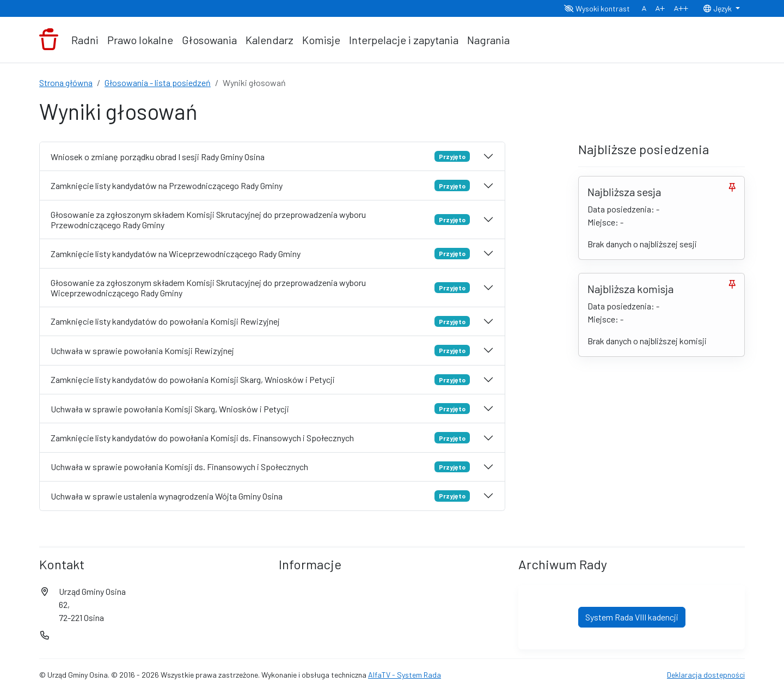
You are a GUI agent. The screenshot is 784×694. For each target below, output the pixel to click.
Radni (85, 40)
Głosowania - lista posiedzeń (158, 83)
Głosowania (209, 40)
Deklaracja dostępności (706, 675)
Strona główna (66, 83)
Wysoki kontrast (597, 8)
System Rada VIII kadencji (632, 617)
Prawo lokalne (140, 40)
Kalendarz (269, 40)
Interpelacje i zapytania (404, 40)
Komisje (321, 40)
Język (718, 8)
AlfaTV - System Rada (405, 675)
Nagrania (488, 40)
